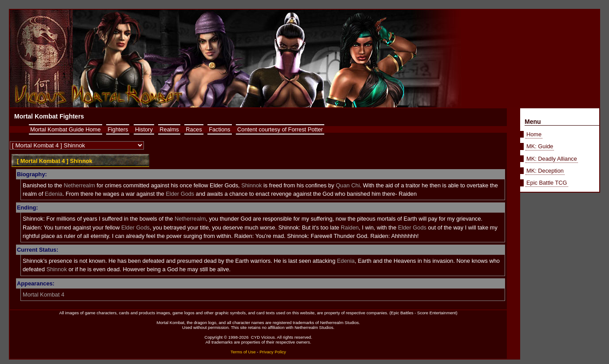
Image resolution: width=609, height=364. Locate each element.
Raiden (350, 227)
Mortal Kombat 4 (44, 295)
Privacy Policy (273, 352)
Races (194, 129)
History (144, 129)
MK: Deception (545, 171)
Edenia (54, 194)
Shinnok (251, 185)
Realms (169, 129)
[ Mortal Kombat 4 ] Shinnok (55, 161)
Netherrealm (80, 185)
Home (534, 134)
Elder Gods (180, 194)
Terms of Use (243, 352)
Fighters (118, 129)
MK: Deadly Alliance (552, 159)
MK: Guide (540, 146)
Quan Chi (348, 185)
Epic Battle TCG (547, 183)
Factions (219, 129)
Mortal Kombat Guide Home (66, 129)
